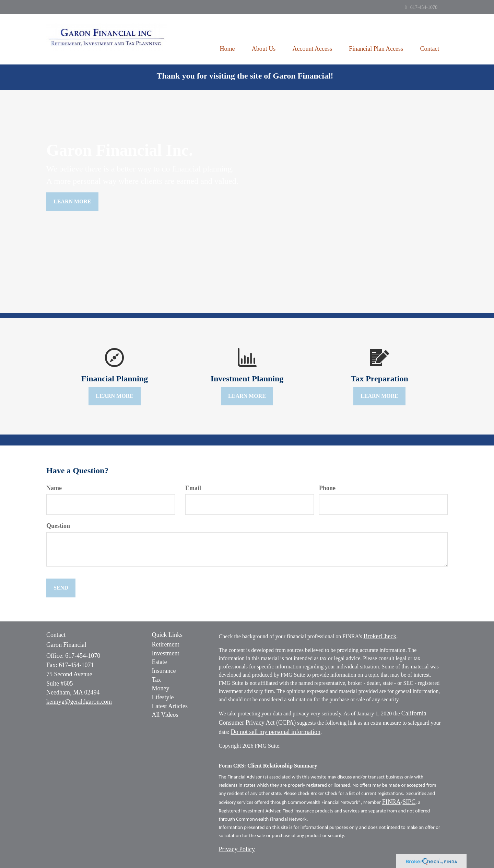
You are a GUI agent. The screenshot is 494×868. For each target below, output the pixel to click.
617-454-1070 (421, 7)
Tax (157, 680)
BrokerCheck (380, 636)
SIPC (409, 802)
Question (58, 526)
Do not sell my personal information (276, 732)
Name (54, 488)
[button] (263, 39)
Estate (160, 662)
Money (161, 688)
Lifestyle (163, 697)
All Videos (165, 715)
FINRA (391, 802)
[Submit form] (61, 588)
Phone (327, 488)
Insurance (164, 671)
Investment (166, 653)
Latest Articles (170, 706)
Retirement (166, 644)
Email (193, 488)
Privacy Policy (237, 849)
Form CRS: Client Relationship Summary (268, 766)
